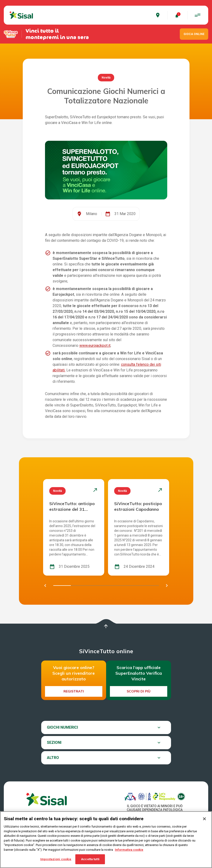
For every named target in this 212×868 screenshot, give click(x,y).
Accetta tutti (90, 859)
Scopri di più (139, 691)
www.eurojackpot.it (95, 346)
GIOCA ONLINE (194, 34)
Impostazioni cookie (56, 859)
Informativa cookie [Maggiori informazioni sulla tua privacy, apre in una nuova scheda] (129, 850)
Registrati (74, 691)
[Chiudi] (204, 819)
